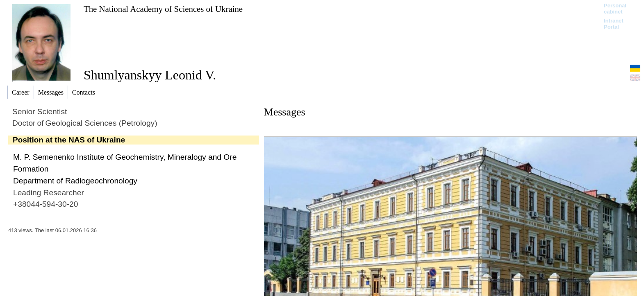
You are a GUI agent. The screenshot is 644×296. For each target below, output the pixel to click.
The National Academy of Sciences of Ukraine (163, 9)
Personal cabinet (615, 9)
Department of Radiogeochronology (75, 181)
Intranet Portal (614, 24)
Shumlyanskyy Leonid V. (150, 75)
